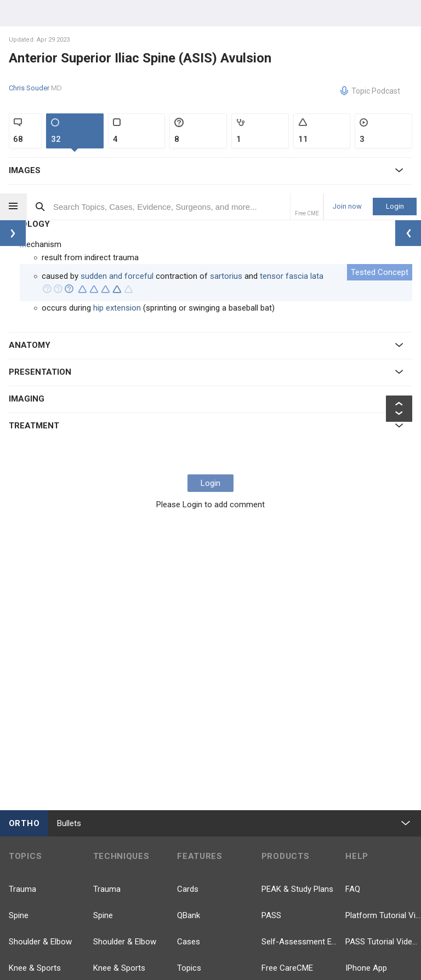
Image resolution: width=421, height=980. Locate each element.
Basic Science (34, 932)
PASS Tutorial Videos (383, 748)
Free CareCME (287, 775)
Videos (190, 853)
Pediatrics (27, 801)
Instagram (375, 959)
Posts (188, 827)
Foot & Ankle (32, 880)
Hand (18, 853)
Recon (20, 827)
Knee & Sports (35, 775)
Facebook (290, 893)
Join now (347, 13)
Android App (368, 801)
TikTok (284, 959)
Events (189, 880)
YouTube (372, 893)
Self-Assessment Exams (299, 748)
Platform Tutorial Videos (383, 722)
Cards (188, 696)
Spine (19, 722)
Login (395, 13)
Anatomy (25, 959)
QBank (189, 722)
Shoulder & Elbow (40, 748)
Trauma (22, 696)
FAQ (353, 696)
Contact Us (366, 827)
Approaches (115, 932)
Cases (189, 748)
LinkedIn (371, 926)
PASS (271, 722)
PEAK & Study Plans (297, 696)
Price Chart (281, 801)
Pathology (27, 906)
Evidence (193, 801)
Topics (189, 775)
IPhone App (366, 775)
